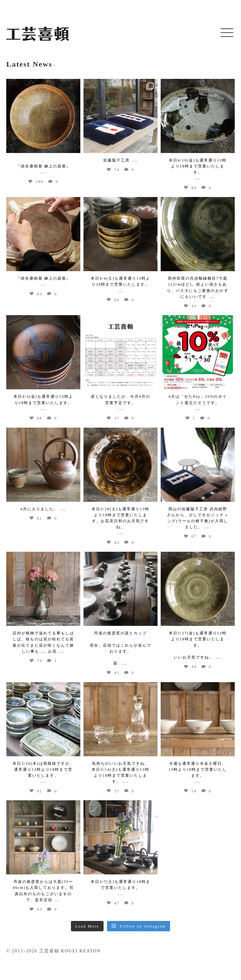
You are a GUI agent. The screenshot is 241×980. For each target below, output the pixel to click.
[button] (227, 33)
